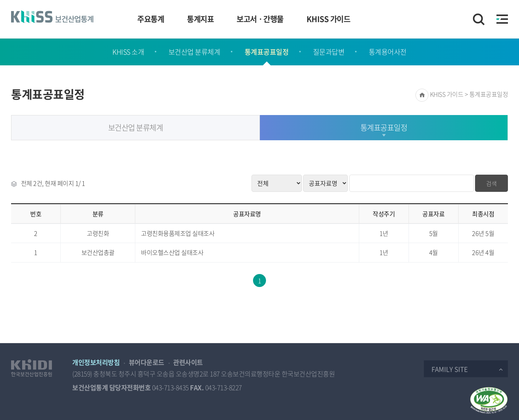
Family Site (450, 369)
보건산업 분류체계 (195, 52)
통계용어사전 (388, 52)
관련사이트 (188, 362)
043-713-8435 (170, 387)
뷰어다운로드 (147, 362)
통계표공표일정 (267, 52)
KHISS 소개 (128, 52)
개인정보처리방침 (96, 362)
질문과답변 (329, 52)
